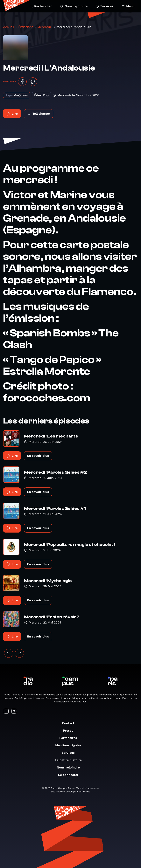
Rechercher (41, 6)
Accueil (9, 27)
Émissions (26, 27)
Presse (70, 730)
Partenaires (70, 738)
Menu (128, 6)
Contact (70, 723)
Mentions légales (70, 745)
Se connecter (70, 775)
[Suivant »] (19, 653)
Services (105, 6)
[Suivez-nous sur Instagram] (14, 711)
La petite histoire (70, 760)
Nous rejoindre (74, 6)
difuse (87, 792)
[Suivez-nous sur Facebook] (6, 711)
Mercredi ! (45, 27)
